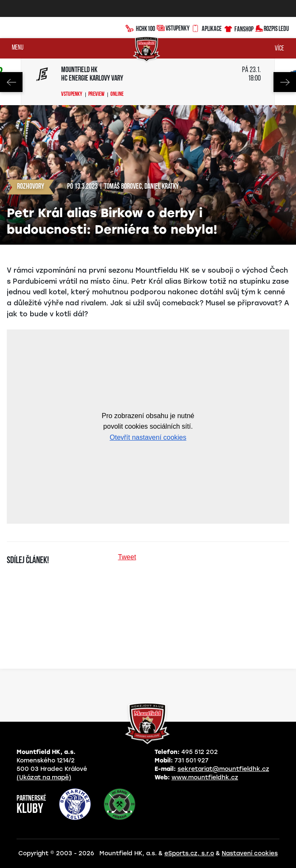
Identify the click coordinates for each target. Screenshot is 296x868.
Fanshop (238, 28)
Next (285, 82)
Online (117, 95)
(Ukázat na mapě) (44, 777)
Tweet (127, 557)
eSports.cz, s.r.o (189, 853)
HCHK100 (140, 28)
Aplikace (206, 28)
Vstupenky (173, 28)
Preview (96, 95)
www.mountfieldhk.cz (205, 777)
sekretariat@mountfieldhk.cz (223, 769)
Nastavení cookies (250, 853)
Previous (11, 82)
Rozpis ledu (272, 28)
